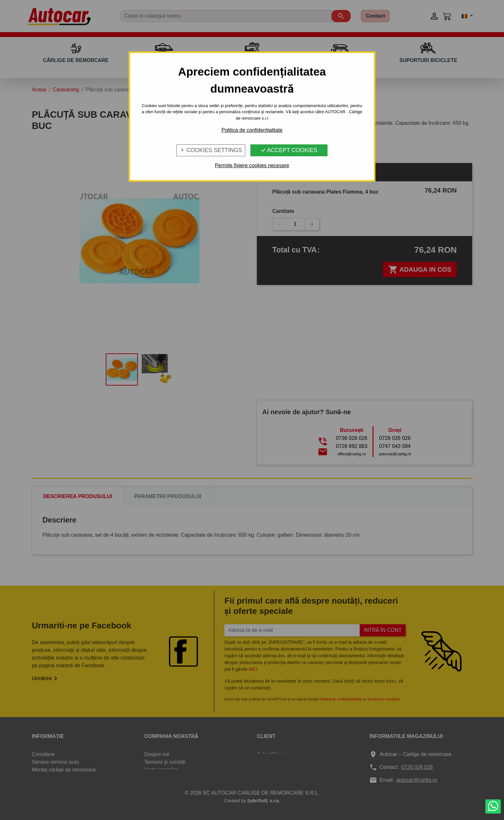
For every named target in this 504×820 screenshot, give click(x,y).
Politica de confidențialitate (252, 130)
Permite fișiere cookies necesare (252, 165)
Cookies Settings (211, 150)
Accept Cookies (289, 150)
